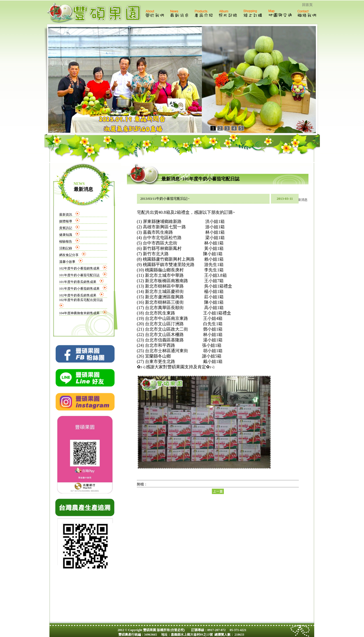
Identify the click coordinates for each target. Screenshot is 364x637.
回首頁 (307, 5)
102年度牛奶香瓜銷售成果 (78, 295)
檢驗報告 (66, 241)
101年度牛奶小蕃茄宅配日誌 (79, 275)
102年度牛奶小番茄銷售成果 (79, 268)
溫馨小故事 (67, 262)
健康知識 (66, 235)
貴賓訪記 (66, 228)
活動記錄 (66, 248)
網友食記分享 (69, 255)
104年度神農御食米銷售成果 (79, 313)
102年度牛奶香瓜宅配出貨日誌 (81, 300)
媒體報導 (66, 221)
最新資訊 (66, 215)
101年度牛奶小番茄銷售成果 (79, 289)
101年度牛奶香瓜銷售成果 (78, 282)
